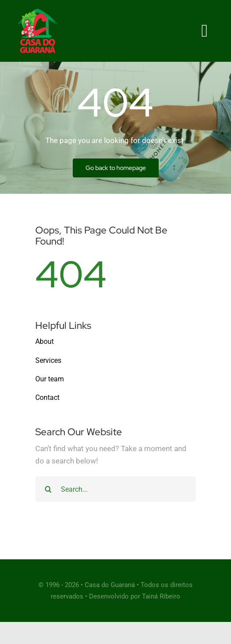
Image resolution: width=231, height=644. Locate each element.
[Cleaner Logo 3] (37, 12)
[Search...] (115, 489)
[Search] (48, 489)
